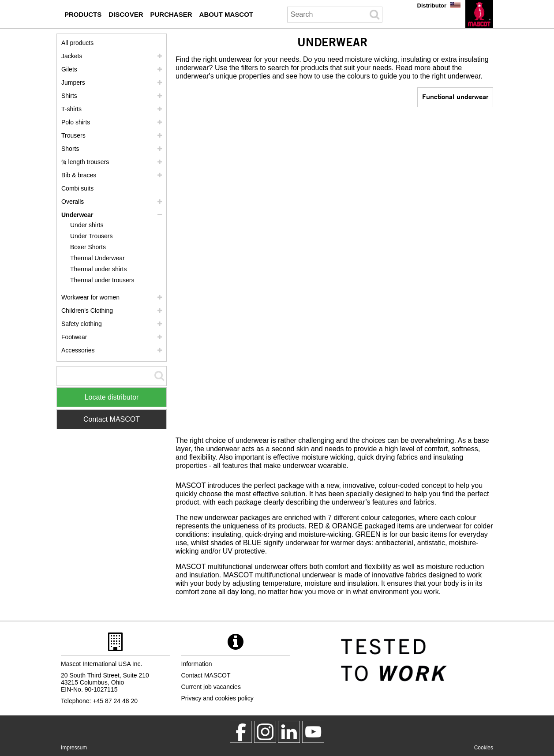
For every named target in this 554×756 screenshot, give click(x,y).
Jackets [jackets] (72, 56)
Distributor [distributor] (432, 6)
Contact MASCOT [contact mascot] (206, 675)
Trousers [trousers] (73, 135)
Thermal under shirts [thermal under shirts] (98, 269)
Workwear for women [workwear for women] (90, 297)
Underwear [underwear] (77, 215)
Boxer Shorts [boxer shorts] (88, 247)
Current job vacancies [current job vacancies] (211, 687)
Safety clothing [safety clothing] (82, 324)
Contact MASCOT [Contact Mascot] (112, 419)
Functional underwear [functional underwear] (455, 96)
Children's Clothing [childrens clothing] (87, 311)
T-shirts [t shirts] (71, 109)
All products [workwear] (77, 43)
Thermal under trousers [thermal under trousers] (102, 280)
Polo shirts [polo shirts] (76, 122)
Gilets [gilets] (69, 69)
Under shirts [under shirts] (87, 225)
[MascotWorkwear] (241, 732)
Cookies (484, 748)
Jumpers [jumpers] (73, 82)
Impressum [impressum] (74, 748)
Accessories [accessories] (78, 350)
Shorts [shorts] (70, 149)
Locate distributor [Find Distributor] (112, 397)
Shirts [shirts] (69, 96)
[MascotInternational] (313, 732)
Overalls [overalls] (73, 202)
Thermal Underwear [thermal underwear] (97, 258)
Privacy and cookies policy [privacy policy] (217, 698)
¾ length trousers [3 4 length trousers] (85, 162)
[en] (479, 14)
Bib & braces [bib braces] (79, 175)
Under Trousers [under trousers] (91, 236)
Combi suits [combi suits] (77, 188)
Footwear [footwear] (74, 337)
